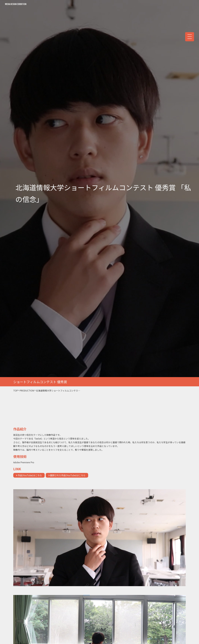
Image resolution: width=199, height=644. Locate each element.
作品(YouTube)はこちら (29, 475)
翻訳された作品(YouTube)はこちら (67, 475)
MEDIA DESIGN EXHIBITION (16, 4)
